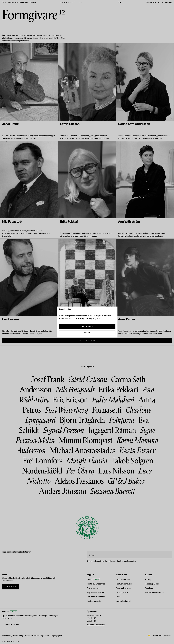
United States (87, 327)
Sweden (87, 333)
